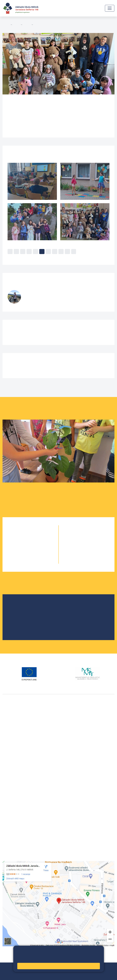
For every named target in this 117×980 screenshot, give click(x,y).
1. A (24, 535)
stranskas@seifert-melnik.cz (41, 297)
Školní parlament (21, 620)
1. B (36, 535)
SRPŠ (14, 626)
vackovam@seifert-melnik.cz (20, 767)
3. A (24, 548)
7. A (81, 541)
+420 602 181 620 (14, 763)
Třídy (27, 25)
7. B (93, 541)
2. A (24, 541)
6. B (87, 535)
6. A (81, 535)
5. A (24, 562)
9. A (81, 555)
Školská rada (18, 610)
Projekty (16, 615)
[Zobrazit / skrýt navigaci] (110, 8)
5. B (37, 25)
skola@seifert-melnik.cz (17, 796)
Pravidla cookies (87, 959)
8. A (81, 548)
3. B (36, 548)
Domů (6, 25)
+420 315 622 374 (14, 784)
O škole (15, 604)
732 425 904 (33, 301)
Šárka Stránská (42, 293)
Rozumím (59, 966)
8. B (93, 548)
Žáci (16, 25)
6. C (93, 535)
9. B (93, 555)
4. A (24, 555)
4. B (36, 555)
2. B (36, 541)
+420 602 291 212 (14, 788)
